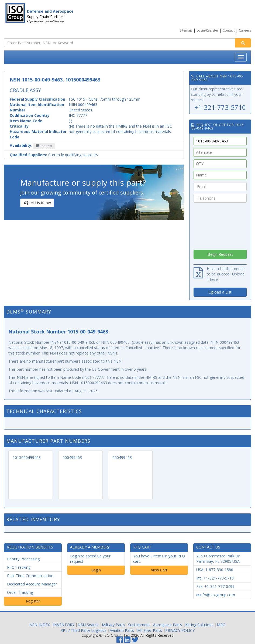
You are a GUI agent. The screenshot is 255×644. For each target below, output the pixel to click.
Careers (245, 30)
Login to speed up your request (90, 559)
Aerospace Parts (168, 625)
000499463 (72, 457)
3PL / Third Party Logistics (84, 630)
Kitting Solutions (199, 625)
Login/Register (207, 30)
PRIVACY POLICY (180, 630)
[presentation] (220, 225)
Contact (229, 30)
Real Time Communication (30, 576)
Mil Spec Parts (150, 630)
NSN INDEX (40, 625)
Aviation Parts (122, 630)
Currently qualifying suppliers (54, 155)
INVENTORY (64, 625)
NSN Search (88, 625)
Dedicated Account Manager (32, 584)
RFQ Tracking (19, 567)
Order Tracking (20, 592)
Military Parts (113, 625)
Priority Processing (23, 559)
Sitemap (186, 30)
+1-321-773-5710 (220, 107)
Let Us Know (37, 203)
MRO (221, 625)
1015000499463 (27, 457)
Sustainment (139, 625)
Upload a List (220, 292)
